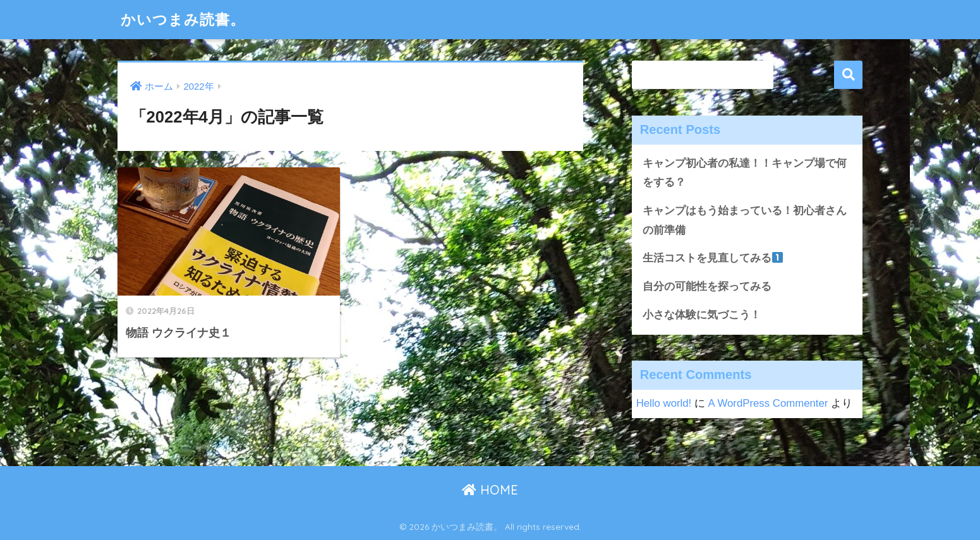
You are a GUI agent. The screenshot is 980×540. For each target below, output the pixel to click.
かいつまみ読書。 (183, 19)
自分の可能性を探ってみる (707, 286)
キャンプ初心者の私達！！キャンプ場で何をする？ (745, 173)
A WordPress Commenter (768, 403)
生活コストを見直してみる (713, 258)
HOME (490, 490)
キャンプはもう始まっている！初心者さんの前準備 (745, 220)
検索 (848, 75)
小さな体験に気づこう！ (702, 315)
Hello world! (664, 403)
